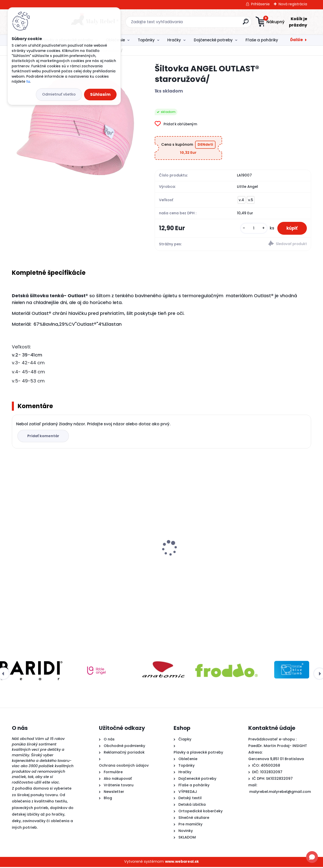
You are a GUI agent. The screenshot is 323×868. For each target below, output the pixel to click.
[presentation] (15, 541)
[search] (211, 24)
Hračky (174, 40)
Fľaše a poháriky (262, 40)
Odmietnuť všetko (59, 94)
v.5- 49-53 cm (28, 382)
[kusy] (251, 229)
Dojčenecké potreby (213, 40)
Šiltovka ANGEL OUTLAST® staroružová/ (40, 542)
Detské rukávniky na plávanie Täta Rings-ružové (195, 540)
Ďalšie (297, 40)
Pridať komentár (44, 437)
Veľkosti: (21, 348)
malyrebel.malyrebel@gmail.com (280, 792)
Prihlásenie (260, 4)
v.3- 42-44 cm (28, 364)
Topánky (146, 40)
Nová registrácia (293, 4)
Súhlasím (100, 94)
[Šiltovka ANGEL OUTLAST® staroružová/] (75, 127)
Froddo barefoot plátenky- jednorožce (269, 542)
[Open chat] (312, 857)
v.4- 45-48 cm (28, 373)
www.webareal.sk (182, 862)
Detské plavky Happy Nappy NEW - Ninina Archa (123, 542)
